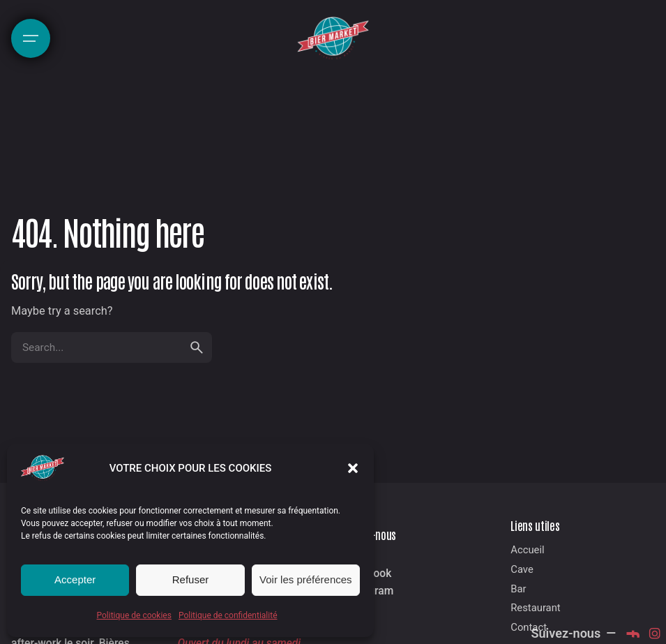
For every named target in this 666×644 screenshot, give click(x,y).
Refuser (191, 579)
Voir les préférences (306, 579)
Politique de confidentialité (228, 615)
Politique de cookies (134, 615)
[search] (197, 347)
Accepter (75, 579)
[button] (353, 468)
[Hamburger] (31, 38)
